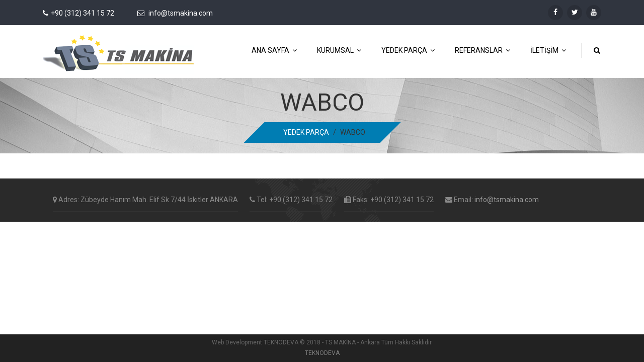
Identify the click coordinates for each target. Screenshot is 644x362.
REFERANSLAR (482, 50)
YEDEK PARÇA (408, 50)
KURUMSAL (339, 50)
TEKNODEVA (322, 353)
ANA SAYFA (274, 50)
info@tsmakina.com (507, 200)
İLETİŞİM (548, 50)
